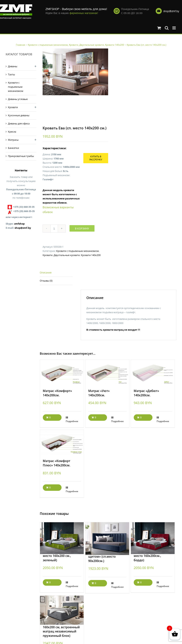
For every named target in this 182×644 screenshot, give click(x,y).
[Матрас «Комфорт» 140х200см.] (62, 372)
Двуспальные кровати (67, 255)
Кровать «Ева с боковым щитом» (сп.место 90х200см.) (107, 556)
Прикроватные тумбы (21, 156)
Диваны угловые (18, 99)
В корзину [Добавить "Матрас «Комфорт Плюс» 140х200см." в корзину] (51, 488)
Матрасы (13, 140)
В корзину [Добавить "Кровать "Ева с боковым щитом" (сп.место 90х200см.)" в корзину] (96, 584)
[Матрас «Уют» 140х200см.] (107, 372)
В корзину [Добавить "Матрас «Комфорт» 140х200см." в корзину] (51, 418)
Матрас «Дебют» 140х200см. (146, 393)
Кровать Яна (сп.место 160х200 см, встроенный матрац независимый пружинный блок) (61, 629)
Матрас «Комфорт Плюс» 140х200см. (57, 463)
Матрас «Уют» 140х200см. (99, 393)
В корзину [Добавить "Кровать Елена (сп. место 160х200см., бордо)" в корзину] (142, 583)
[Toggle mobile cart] (159, 28)
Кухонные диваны (19, 115)
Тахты (11, 74)
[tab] (56, 273)
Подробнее (72, 421)
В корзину (82, 229)
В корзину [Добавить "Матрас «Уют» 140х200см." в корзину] (96, 418)
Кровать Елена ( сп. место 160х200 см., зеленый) (57, 556)
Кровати (48, 255)
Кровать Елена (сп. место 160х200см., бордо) (148, 556)
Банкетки (13, 148)
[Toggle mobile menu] (174, 28)
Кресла (12, 132)
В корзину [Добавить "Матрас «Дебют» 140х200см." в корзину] (142, 418)
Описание (46, 272)
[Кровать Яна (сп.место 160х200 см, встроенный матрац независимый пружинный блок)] (62, 606)
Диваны (13, 66)
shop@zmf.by (171, 11)
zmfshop (19, 224)
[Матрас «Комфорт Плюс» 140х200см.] (62, 442)
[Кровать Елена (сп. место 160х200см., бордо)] (153, 534)
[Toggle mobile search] (167, 28)
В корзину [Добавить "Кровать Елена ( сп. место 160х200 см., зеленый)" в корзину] (51, 583)
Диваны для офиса (19, 123)
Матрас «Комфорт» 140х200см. (57, 393)
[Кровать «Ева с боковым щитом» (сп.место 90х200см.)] (107, 534)
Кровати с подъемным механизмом (78, 251)
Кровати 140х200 (91, 255)
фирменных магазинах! (84, 13)
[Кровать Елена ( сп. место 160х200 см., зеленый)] (62, 534)
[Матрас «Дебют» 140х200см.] (153, 372)
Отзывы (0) (46, 281)
